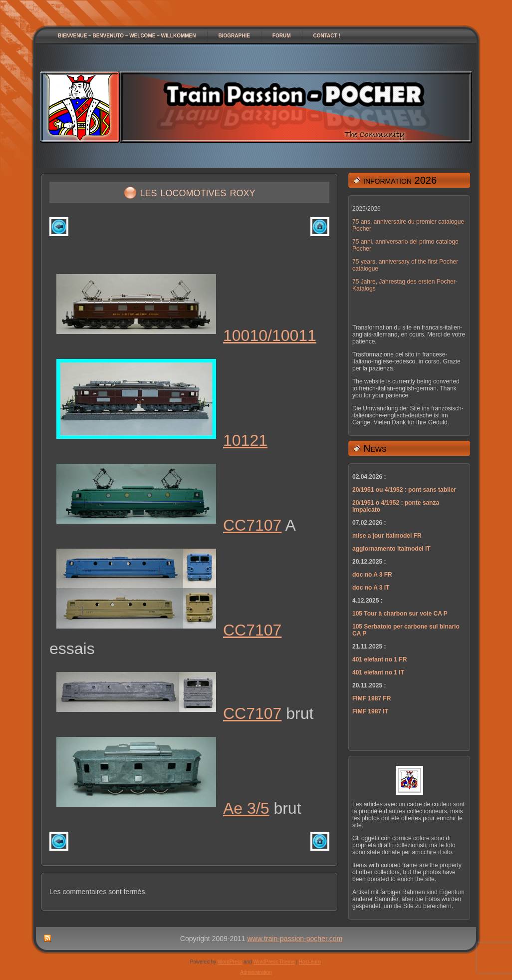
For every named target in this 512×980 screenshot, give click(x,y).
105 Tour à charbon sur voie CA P (400, 614)
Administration (256, 972)
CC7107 (252, 525)
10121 (245, 440)
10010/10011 (270, 335)
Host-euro (310, 962)
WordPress (230, 962)
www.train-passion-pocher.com (295, 939)
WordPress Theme (274, 962)
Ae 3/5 (246, 808)
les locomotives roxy (198, 192)
